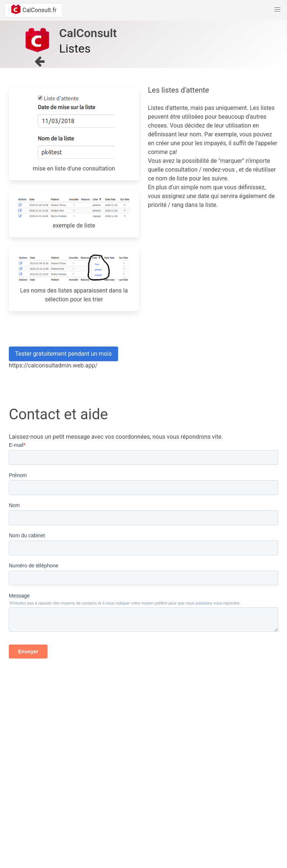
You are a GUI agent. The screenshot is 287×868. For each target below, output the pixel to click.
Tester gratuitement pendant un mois (63, 354)
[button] (277, 10)
